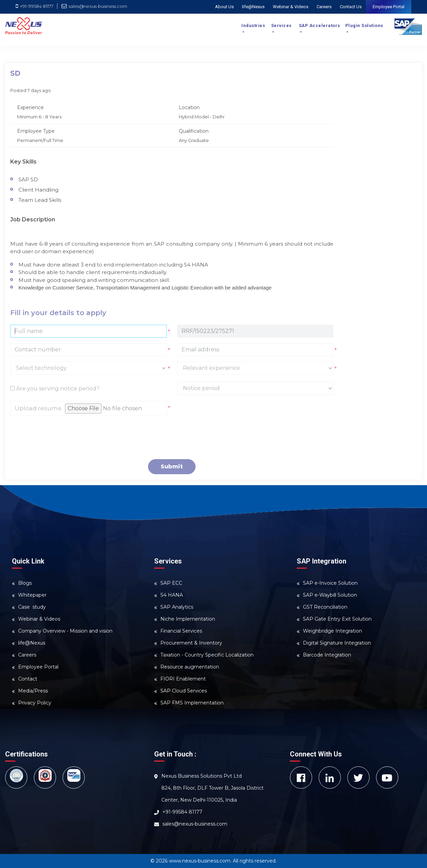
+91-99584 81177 (35, 6)
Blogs (25, 583)
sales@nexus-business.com (94, 6)
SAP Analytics (177, 607)
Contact (28, 679)
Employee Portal (389, 7)
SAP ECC (171, 583)
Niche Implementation (188, 619)
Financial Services (181, 631)
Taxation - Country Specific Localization (207, 655)
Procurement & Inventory (191, 643)
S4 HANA (172, 595)
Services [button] (281, 25)
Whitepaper (32, 595)
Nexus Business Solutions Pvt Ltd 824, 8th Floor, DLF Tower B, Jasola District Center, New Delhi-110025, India (212, 788)
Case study (32, 607)
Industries (253, 25)
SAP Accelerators (319, 25)
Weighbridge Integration (332, 631)
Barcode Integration (327, 655)
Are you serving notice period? (55, 388)
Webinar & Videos (291, 7)
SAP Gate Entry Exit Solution (337, 619)
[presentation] (62, 438)
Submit (172, 467)
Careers (324, 7)
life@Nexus (253, 7)
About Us (224, 7)
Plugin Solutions (364, 25)
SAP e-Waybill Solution (330, 595)
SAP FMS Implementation (192, 703)
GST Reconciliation (325, 607)
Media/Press (33, 691)
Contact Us (351, 7)
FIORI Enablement (183, 679)
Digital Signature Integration (337, 643)
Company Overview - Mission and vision (65, 631)
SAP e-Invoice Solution (330, 583)
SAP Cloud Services (184, 691)
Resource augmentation (190, 667)
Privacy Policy (35, 703)
